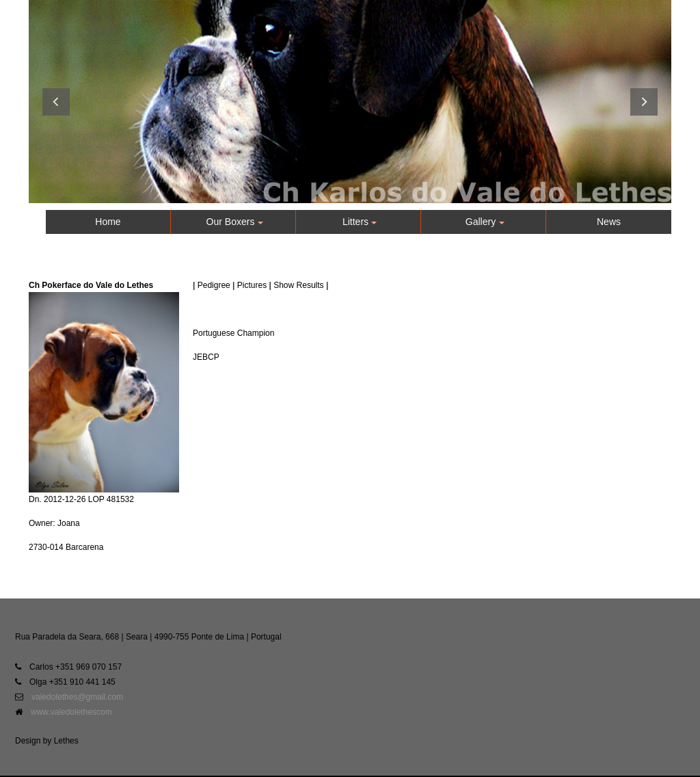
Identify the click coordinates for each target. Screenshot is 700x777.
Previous (56, 102)
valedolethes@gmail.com (77, 697)
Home (108, 222)
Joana (69, 523)
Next (644, 102)
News (609, 222)
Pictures (252, 285)
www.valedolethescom (71, 712)
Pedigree (214, 285)
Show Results (298, 285)
